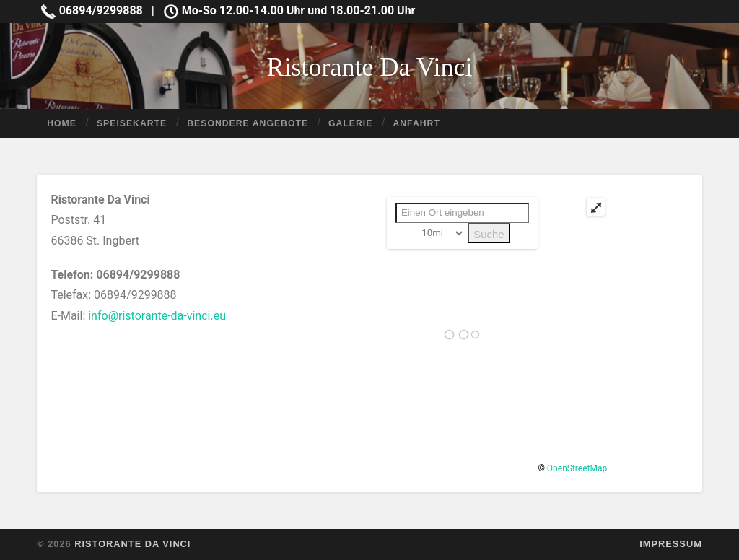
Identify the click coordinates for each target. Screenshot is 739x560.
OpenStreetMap (577, 468)
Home (62, 123)
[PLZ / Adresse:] (462, 213)
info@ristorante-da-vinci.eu (157, 316)
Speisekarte (132, 123)
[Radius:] (440, 233)
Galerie (350, 123)
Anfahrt (416, 123)
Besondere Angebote (248, 123)
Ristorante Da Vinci (369, 67)
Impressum (671, 544)
